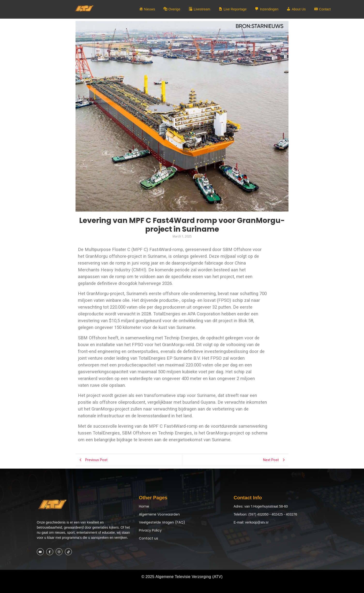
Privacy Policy (150, 530)
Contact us (148, 538)
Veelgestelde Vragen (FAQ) (162, 522)
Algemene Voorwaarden (159, 514)
